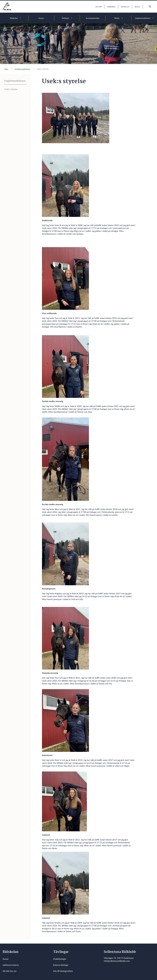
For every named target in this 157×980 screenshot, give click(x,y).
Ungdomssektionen (143, 18)
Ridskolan (14, 18)
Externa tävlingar (61, 965)
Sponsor (137, 7)
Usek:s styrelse (11, 89)
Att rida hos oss (10, 971)
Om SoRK (99, 7)
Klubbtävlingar (60, 959)
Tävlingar (65, 18)
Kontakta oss (125, 7)
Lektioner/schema (11, 965)
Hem (6, 69)
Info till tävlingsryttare (63, 971)
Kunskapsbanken (93, 18)
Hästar (117, 18)
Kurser (41, 18)
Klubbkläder (111, 7)
